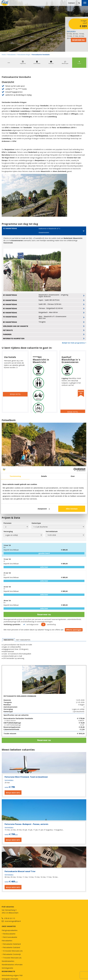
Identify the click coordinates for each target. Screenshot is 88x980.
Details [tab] (44, 476)
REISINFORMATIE (8, 971)
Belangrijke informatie (10, 979)
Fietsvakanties (7, 941)
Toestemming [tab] (15, 476)
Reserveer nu (79, 40)
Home (4, 55)
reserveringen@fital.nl (13, 921)
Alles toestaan (72, 509)
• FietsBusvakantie (9, 934)
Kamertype (36, 523)
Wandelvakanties (8, 961)
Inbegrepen (9, 640)
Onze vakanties (9, 926)
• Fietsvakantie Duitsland (11, 947)
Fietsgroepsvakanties (10, 930)
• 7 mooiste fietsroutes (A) (12, 958)
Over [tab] (73, 476)
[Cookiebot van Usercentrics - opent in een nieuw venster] (75, 470)
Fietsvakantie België (24, 55)
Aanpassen (44, 509)
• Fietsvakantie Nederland (11, 944)
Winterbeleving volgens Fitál (12, 975)
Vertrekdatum (52, 531)
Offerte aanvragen (74, 630)
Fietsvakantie (12, 55)
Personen (7, 523)
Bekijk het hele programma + (74, 343)
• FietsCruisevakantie (9, 937)
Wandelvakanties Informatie (12, 965)
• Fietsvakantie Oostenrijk (11, 954)
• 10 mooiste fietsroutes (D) (12, 951)
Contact (71, 3)
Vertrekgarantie (7, 968)
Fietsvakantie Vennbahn (41, 55)
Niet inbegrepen (23, 640)
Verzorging (8, 531)
